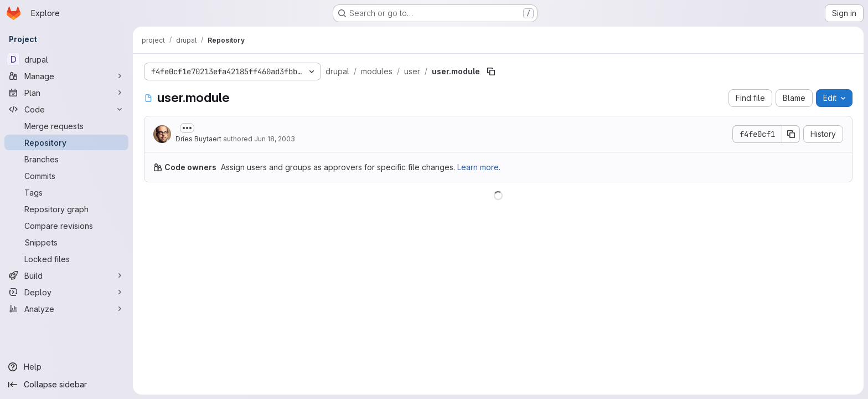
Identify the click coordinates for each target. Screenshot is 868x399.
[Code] (66, 109)
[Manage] (66, 76)
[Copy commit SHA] (791, 134)
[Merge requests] (66, 126)
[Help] (66, 367)
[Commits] (66, 176)
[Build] (66, 275)
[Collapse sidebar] (66, 385)
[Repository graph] (66, 209)
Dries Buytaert (198, 139)
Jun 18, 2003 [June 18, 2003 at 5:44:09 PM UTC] (275, 139)
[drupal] (66, 59)
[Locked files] (66, 259)
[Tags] (66, 192)
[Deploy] (66, 292)
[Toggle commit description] (187, 128)
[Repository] (66, 142)
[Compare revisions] (66, 226)
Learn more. (479, 167)
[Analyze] (66, 309)
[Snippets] (66, 242)
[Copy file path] (491, 71)
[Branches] (66, 159)
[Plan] (66, 93)
